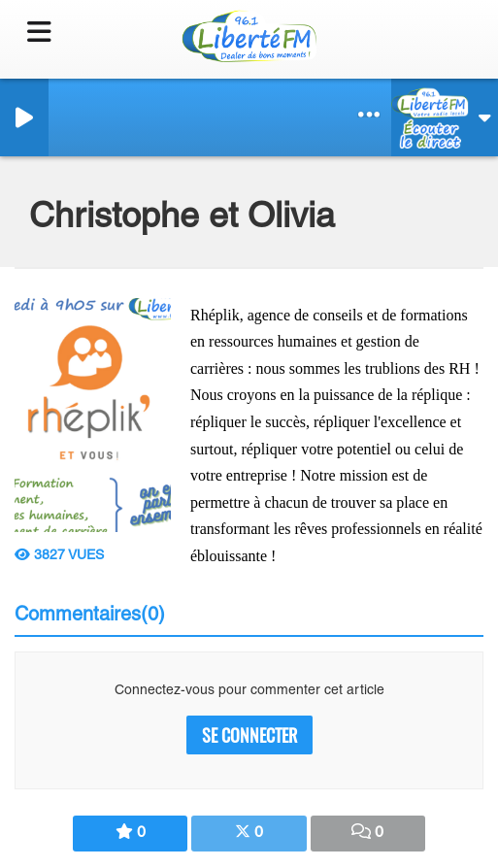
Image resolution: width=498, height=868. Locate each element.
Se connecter (249, 735)
